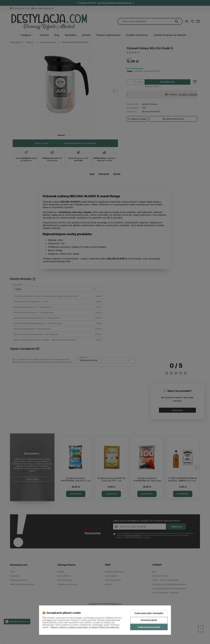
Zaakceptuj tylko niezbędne (149, 613)
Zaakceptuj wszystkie (149, 627)
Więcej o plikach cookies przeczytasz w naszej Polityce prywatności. (85, 627)
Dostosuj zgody (149, 620)
